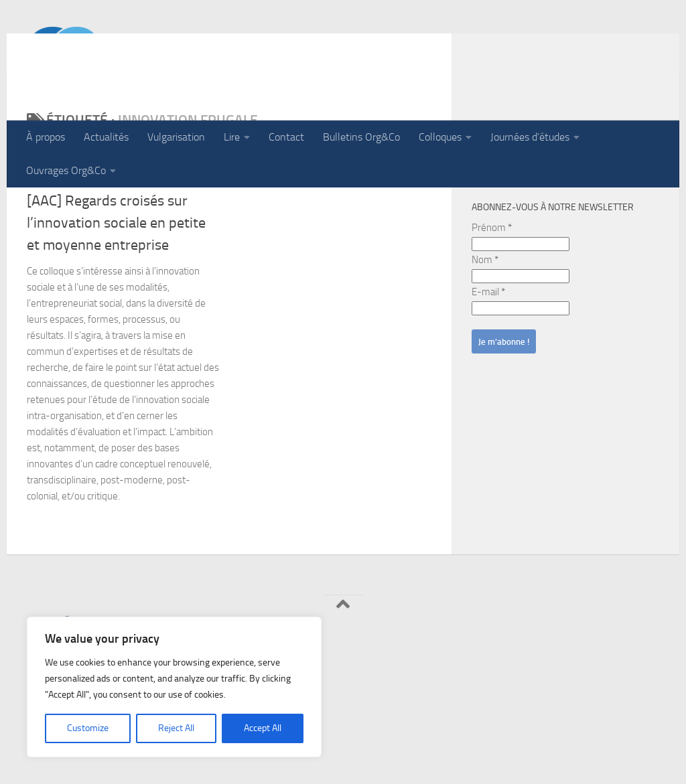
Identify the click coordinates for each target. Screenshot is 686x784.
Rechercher (504, 216)
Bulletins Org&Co (361, 137)
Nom (485, 347)
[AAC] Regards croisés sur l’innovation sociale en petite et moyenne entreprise (116, 310)
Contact (286, 137)
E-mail (488, 379)
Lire (232, 137)
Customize (88, 728)
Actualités (106, 137)
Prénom (492, 315)
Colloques (440, 137)
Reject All (176, 728)
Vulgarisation (176, 137)
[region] (174, 687)
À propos (46, 137)
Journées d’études (530, 137)
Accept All (263, 728)
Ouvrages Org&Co (66, 170)
